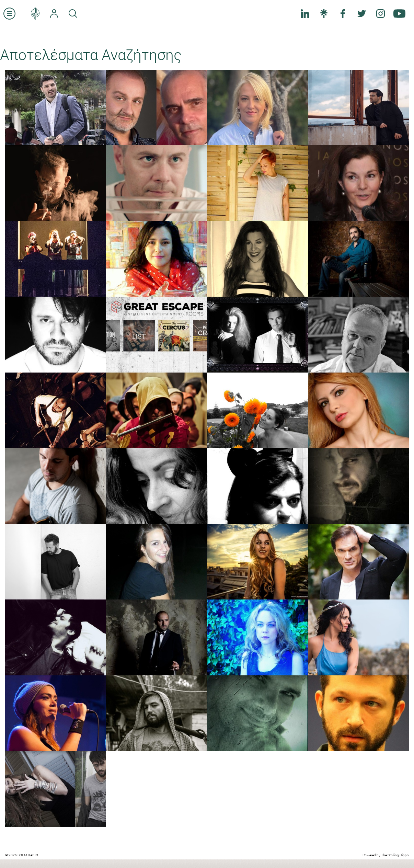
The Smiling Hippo (395, 855)
